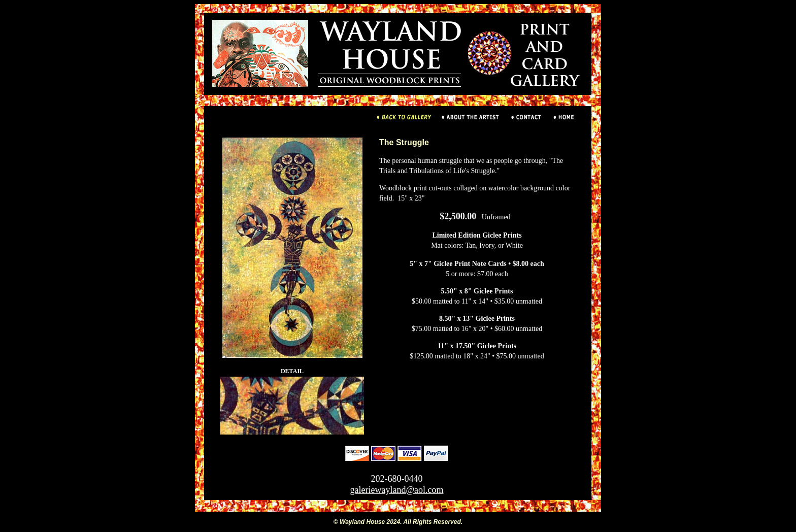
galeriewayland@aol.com (397, 490)
